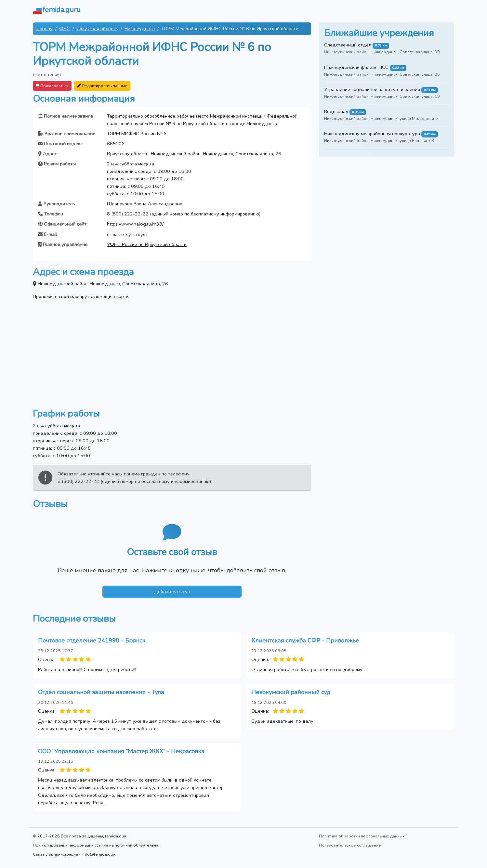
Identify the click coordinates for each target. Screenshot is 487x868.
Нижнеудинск (140, 29)
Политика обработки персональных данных (362, 836)
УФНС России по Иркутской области (147, 244)
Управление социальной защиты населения (372, 89)
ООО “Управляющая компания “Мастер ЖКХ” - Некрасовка (121, 751)
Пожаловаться (52, 86)
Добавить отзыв (172, 591)
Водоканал (336, 111)
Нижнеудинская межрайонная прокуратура (372, 134)
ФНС (65, 29)
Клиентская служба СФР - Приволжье (305, 641)
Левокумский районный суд (291, 692)
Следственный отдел (348, 45)
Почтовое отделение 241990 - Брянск (92, 641)
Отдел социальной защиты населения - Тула (101, 692)
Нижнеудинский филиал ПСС (356, 67)
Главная (44, 29)
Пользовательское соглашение (350, 845)
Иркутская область (97, 29)
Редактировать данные (102, 86)
